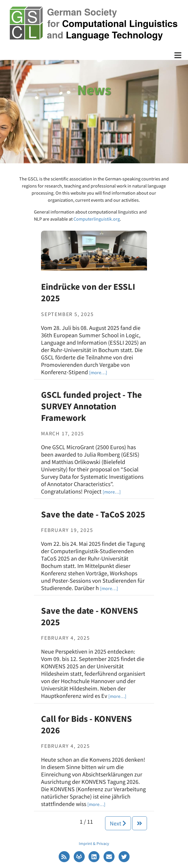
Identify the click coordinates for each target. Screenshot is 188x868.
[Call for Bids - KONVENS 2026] (96, 804)
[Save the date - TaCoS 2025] (109, 588)
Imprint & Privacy (94, 843)
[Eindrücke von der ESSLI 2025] (94, 250)
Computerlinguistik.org (97, 219)
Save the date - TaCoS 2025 (93, 514)
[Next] (140, 823)
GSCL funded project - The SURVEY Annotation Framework (91, 406)
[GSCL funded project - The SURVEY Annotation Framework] (112, 491)
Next (118, 823)
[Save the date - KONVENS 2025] (117, 696)
